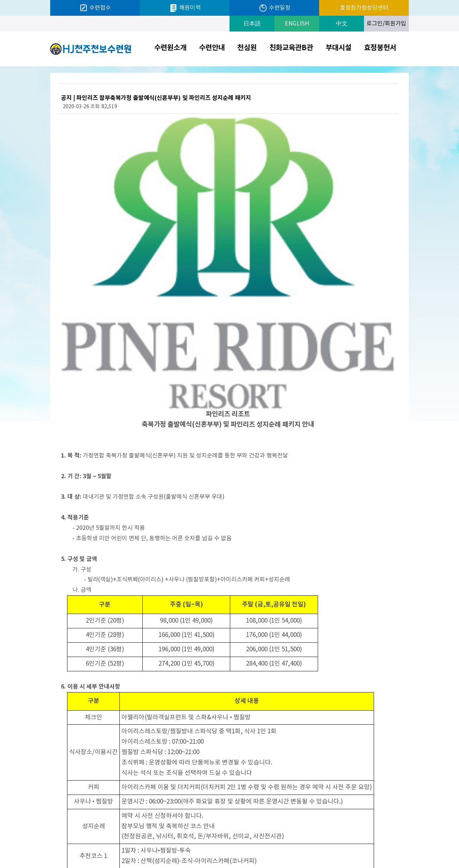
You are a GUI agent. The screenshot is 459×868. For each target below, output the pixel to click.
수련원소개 (170, 48)
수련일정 (275, 8)
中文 (342, 24)
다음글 (71, 747)
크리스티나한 (370, 842)
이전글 (92, 747)
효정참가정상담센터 (364, 8)
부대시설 (339, 48)
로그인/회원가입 (386, 24)
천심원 (247, 48)
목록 (387, 747)
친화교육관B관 (291, 48)
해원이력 (185, 8)
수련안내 (212, 48)
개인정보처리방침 (282, 842)
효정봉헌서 (380, 48)
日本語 (252, 24)
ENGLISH (297, 24)
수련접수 (95, 8)
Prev (334, 843)
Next (407, 843)
